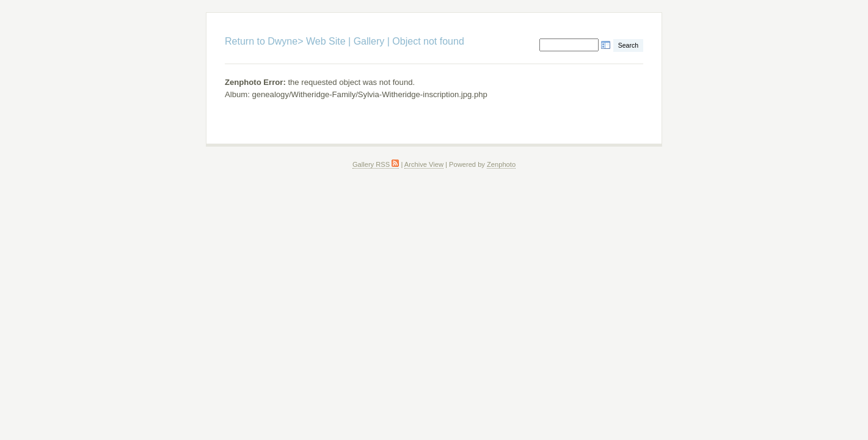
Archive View (424, 164)
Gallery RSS (376, 164)
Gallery (369, 41)
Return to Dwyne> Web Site (285, 41)
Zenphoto (501, 164)
